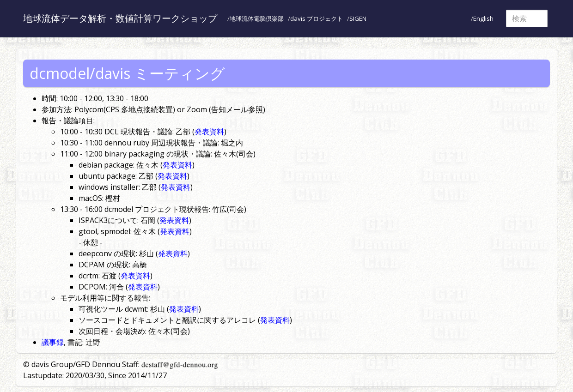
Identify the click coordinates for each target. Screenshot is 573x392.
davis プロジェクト (317, 18)
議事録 (53, 342)
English (483, 18)
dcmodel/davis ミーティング (127, 73)
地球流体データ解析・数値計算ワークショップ (120, 18)
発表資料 (209, 132)
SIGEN (358, 18)
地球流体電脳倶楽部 (257, 18)
